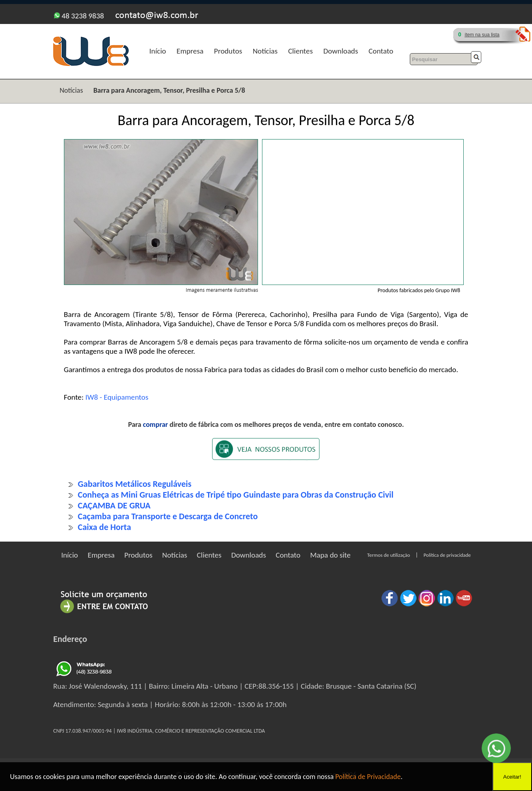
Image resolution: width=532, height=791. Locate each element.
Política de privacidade (447, 555)
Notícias (265, 51)
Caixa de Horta (104, 527)
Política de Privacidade (368, 777)
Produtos (228, 51)
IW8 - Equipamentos (117, 397)
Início (158, 51)
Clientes (300, 51)
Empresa (190, 51)
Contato (381, 51)
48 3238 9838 (79, 16)
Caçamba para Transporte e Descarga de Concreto (168, 516)
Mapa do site (330, 555)
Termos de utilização (388, 555)
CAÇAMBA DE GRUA (114, 505)
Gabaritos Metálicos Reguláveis (135, 484)
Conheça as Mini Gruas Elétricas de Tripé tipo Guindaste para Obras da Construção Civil (236, 495)
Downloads (340, 51)
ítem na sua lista (482, 35)
